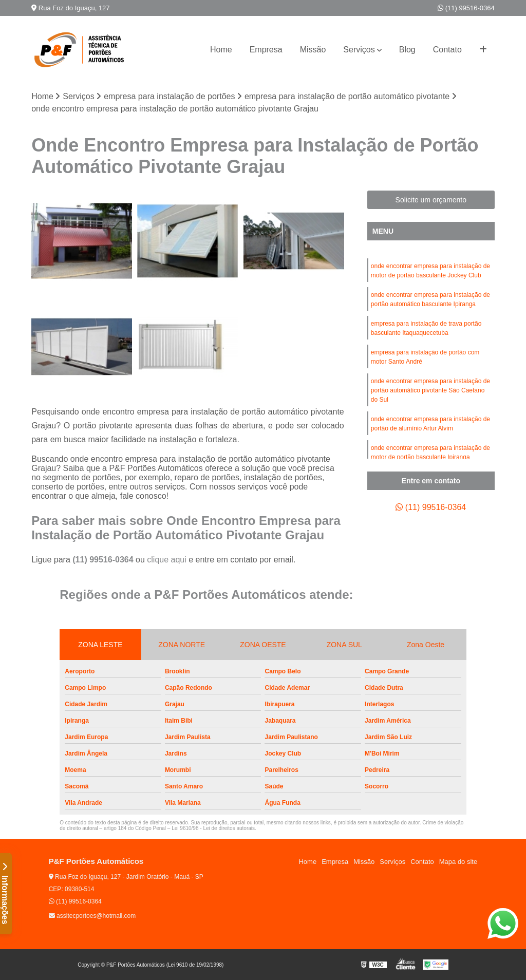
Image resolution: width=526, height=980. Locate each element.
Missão (313, 50)
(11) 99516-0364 (466, 8)
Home (221, 50)
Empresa (266, 50)
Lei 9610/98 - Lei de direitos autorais (213, 828)
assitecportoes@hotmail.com (92, 916)
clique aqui (167, 560)
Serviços (359, 50)
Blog (407, 50)
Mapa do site (458, 862)
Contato (447, 50)
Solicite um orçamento (431, 200)
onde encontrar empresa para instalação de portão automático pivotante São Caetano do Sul (430, 390)
